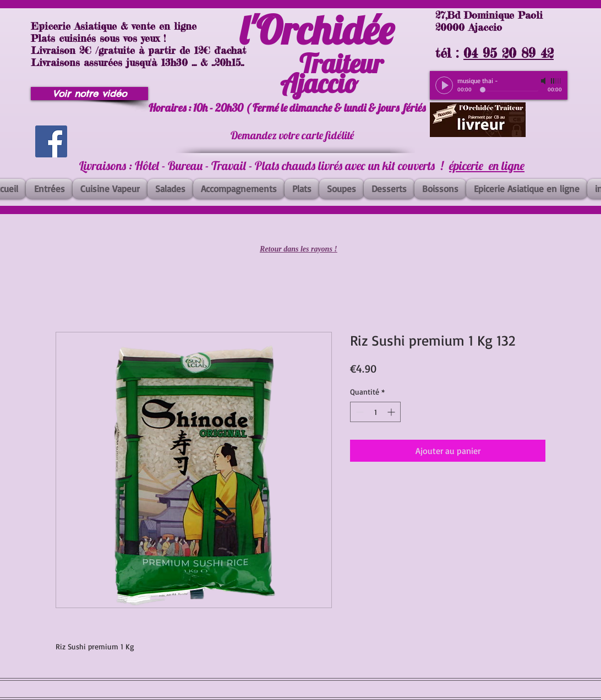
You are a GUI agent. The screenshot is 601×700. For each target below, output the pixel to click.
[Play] (444, 85)
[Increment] (392, 412)
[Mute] (544, 81)
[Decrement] (359, 412)
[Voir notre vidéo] (89, 94)
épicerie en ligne (487, 166)
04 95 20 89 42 (509, 53)
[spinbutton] (375, 412)
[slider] (556, 81)
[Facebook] (51, 141)
